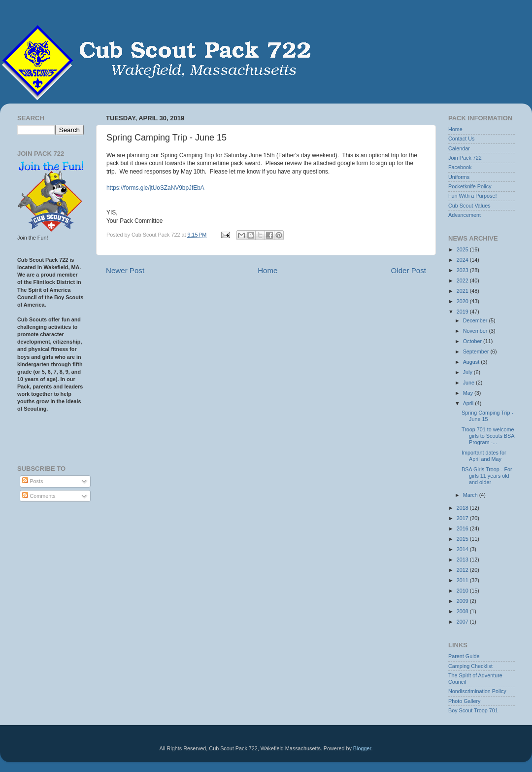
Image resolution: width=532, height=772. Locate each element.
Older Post (409, 270)
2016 (463, 528)
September (477, 351)
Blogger (362, 748)
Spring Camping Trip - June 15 (487, 416)
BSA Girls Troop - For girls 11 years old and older (487, 476)
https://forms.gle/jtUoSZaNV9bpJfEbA (155, 188)
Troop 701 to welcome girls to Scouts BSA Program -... (488, 436)
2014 (463, 549)
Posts (33, 481)
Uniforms (459, 177)
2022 (463, 281)
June (469, 383)
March (471, 495)
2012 (463, 570)
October (473, 341)
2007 (463, 622)
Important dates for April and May (484, 456)
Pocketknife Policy (470, 186)
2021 (463, 291)
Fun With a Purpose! (472, 196)
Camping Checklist (470, 666)
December (476, 320)
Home (267, 270)
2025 (463, 249)
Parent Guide (464, 656)
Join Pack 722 (465, 158)
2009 (463, 601)
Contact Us (461, 139)
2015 (463, 539)
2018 (463, 508)
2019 (463, 312)
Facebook (460, 167)
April (469, 403)
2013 (463, 560)
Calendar (459, 148)
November (476, 331)
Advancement (465, 215)
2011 (463, 580)
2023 (463, 270)
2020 (463, 301)
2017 (463, 518)
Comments (39, 496)
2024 (463, 260)
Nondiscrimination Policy (477, 691)
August (472, 362)
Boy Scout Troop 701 (473, 710)
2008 (463, 611)
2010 (463, 591)
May (469, 393)
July (468, 372)
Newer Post (125, 270)
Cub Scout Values (469, 206)
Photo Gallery (464, 701)
